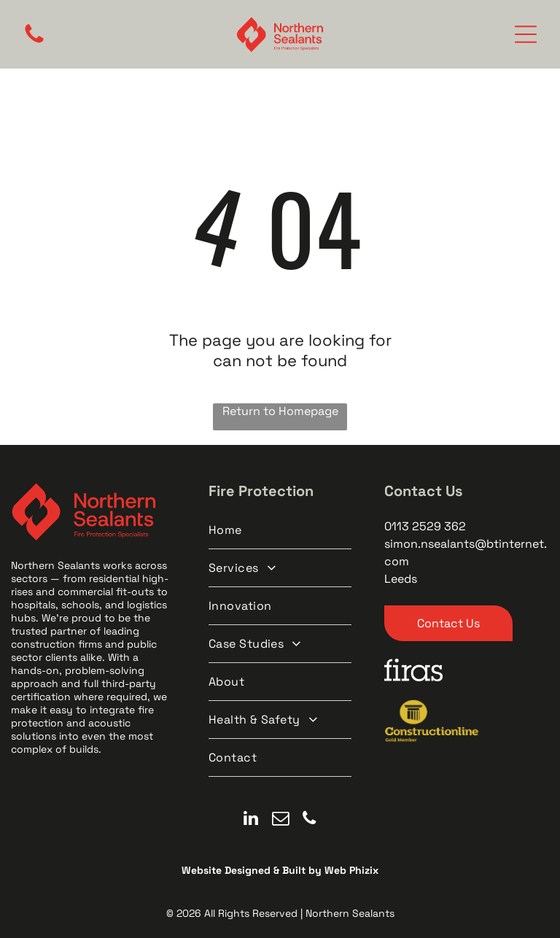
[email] (280, 820)
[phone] (310, 820)
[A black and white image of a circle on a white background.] (34, 42)
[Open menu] (526, 34)
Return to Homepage (280, 411)
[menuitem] (280, 530)
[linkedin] (251, 820)
